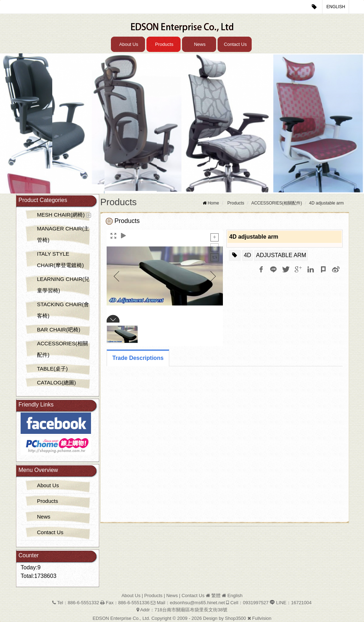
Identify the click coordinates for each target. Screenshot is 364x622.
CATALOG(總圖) (56, 382)
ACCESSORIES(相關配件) (62, 349)
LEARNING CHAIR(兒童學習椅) (63, 285)
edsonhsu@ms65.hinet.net (197, 603)
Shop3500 (235, 618)
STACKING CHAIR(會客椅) (63, 310)
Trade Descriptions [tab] (138, 358)
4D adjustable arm (326, 203)
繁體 (216, 596)
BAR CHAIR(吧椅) (59, 329)
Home (213, 203)
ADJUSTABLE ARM (281, 255)
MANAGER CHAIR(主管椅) (63, 234)
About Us (129, 44)
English (336, 7)
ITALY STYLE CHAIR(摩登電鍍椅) (60, 259)
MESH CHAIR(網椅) (61, 215)
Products (164, 44)
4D (247, 255)
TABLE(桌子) (52, 369)
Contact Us (235, 44)
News (200, 44)
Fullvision (262, 618)
